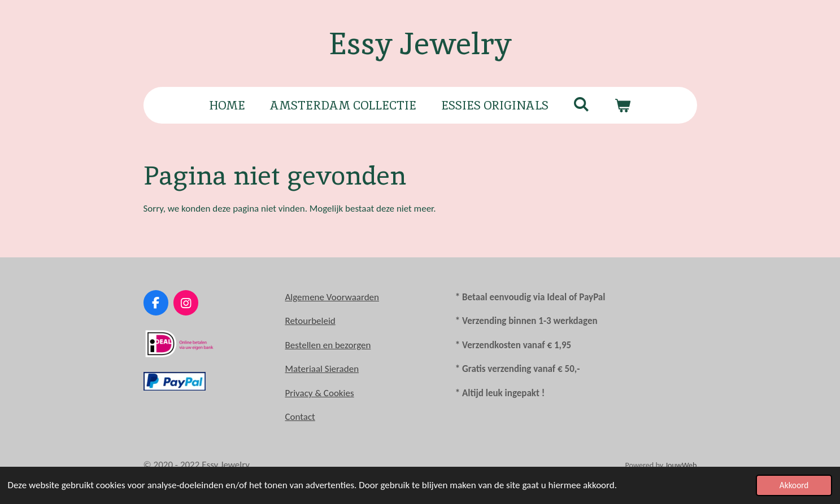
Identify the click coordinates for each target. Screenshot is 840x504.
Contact (300, 417)
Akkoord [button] (794, 485)
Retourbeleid (310, 321)
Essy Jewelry (420, 43)
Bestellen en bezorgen (328, 345)
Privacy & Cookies (320, 393)
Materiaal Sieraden (322, 369)
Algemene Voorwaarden (332, 297)
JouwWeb (681, 465)
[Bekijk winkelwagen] (623, 106)
